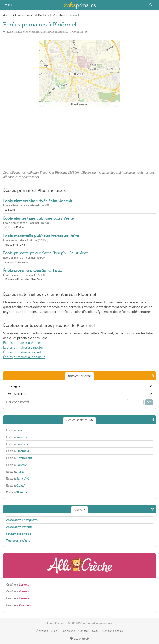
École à (16, 430)
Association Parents (19, 527)
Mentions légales (112, 631)
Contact (83, 631)
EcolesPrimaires (80, 5)
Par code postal (18, 402)
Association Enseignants (22, 520)
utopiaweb (79, 639)
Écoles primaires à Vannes (22, 343)
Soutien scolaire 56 (19, 534)
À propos (42, 631)
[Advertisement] (79, 137)
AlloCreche (79, 566)
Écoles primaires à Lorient (22, 352)
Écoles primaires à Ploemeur (24, 357)
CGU (95, 631)
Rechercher (151, 5)
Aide (54, 631)
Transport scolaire (18, 541)
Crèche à (17, 585)
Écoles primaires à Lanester (23, 348)
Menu (8, 5)
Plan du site (68, 631)
